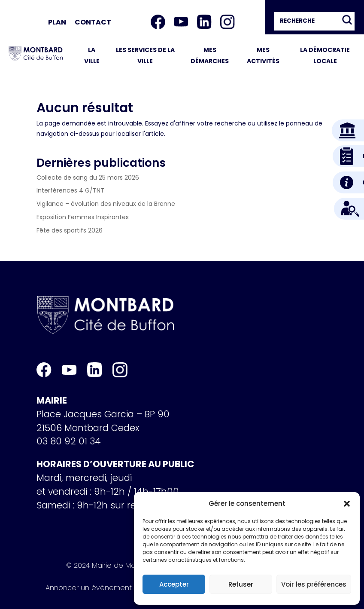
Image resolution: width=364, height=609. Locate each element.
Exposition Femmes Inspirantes (83, 217)
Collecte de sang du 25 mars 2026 (88, 177)
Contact (93, 22)
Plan (57, 22)
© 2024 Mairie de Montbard (112, 567)
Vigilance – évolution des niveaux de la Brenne (106, 204)
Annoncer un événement (89, 589)
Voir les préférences (314, 584)
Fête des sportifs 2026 (70, 230)
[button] (347, 504)
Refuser (241, 584)
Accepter (174, 584)
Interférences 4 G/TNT (70, 190)
